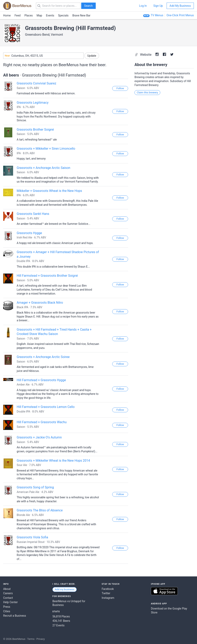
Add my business (64, 589)
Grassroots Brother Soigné (35, 130)
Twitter (106, 593)
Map (39, 15)
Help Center (10, 602)
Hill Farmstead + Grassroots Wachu (42, 422)
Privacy (41, 639)
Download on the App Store (164, 591)
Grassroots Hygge (29, 233)
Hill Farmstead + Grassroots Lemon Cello (46, 407)
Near (7, 56)
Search (88, 6)
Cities (7, 611)
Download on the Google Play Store (169, 611)
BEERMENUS (17, 6)
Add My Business (180, 6)
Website (143, 55)
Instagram (108, 598)
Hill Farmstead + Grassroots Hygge (41, 380)
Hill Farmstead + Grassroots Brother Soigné (47, 276)
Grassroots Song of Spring (35, 487)
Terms (31, 639)
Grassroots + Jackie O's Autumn (39, 437)
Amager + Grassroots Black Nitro (40, 303)
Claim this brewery (147, 92)
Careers (8, 593)
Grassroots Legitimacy (33, 103)
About (7, 589)
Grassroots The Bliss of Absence (40, 510)
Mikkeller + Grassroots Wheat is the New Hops (49, 191)
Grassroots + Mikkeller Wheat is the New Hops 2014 (53, 461)
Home (7, 15)
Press (7, 607)
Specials (63, 15)
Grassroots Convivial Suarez (36, 83)
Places (29, 15)
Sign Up (158, 6)
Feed (17, 15)
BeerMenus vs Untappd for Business (69, 603)
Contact (8, 598)
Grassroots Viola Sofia (32, 537)
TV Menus (157, 15)
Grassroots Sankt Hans (33, 214)
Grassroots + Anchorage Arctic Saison (43, 168)
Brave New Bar (82, 15)
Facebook (108, 589)
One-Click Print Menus (180, 15)
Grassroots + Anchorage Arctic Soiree (43, 357)
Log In (143, 6)
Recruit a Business (15, 616)
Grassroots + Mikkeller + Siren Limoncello (46, 149)
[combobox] (43, 56)
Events (50, 15)
